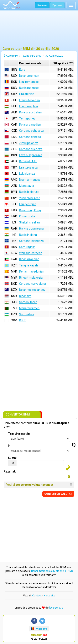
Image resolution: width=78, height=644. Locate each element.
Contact (37, 595)
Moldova (39, 629)
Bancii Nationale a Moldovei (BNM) (52, 571)
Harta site (49, 595)
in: (10, 446)
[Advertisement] (39, 30)
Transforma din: (19, 434)
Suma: (12, 458)
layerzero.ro (56, 608)
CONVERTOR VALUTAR (58, 494)
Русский (57, 5)
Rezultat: (10, 471)
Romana (42, 5)
